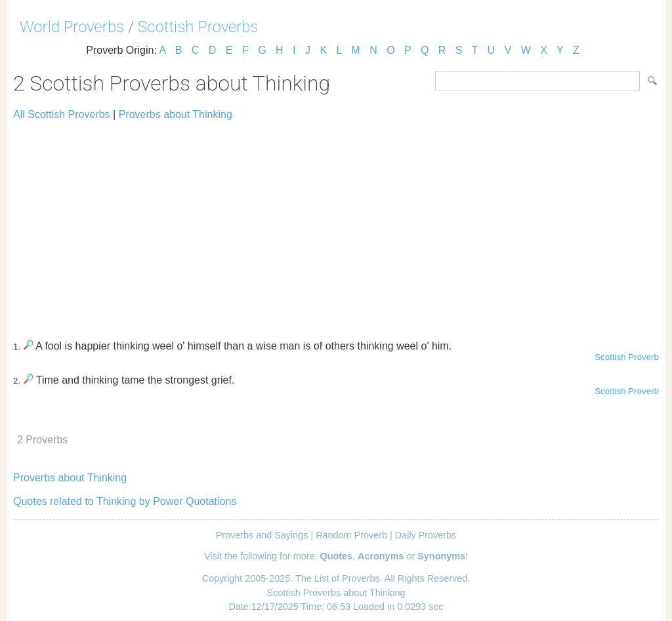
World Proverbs (72, 27)
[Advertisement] (336, 224)
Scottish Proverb (627, 357)
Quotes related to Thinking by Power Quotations (125, 501)
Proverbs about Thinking (176, 114)
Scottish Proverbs (198, 27)
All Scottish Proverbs (62, 114)
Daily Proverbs (426, 535)
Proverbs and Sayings (262, 535)
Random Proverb (351, 535)
